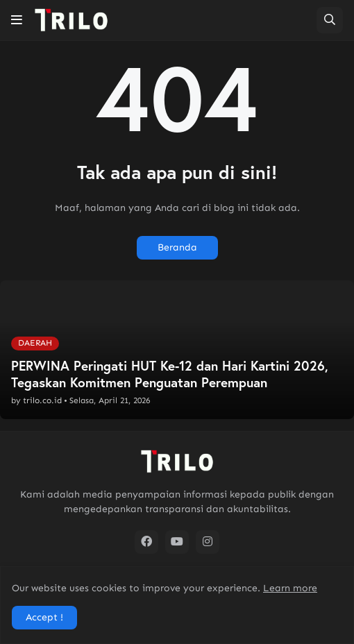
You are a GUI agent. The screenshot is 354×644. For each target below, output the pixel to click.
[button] (17, 20)
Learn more (290, 588)
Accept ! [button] (44, 617)
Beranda (177, 247)
